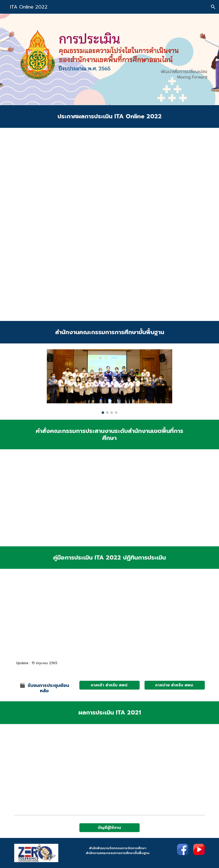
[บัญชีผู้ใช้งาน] (109, 828)
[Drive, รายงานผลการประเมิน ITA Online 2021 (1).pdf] (142, 768)
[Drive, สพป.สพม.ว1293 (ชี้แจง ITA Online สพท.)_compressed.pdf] (175, 616)
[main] (109, 116)
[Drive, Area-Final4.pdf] (44, 616)
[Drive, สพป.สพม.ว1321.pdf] (77, 498)
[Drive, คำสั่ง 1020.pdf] (142, 498)
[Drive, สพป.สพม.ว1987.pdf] (109, 224)
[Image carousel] (109, 381)
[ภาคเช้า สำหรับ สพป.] (109, 685)
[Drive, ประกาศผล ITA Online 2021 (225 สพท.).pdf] (77, 768)
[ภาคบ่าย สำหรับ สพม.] (175, 685)
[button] (213, 7)
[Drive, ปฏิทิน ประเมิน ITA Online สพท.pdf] (109, 616)
